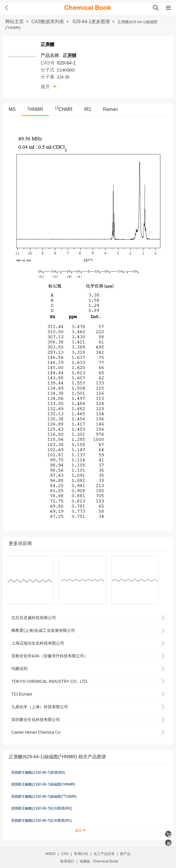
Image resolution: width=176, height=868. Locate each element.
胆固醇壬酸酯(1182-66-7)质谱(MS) (38, 772)
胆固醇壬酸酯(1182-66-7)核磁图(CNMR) (44, 796)
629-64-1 (66, 63)
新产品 (125, 854)
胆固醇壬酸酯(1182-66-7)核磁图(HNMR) (43, 784)
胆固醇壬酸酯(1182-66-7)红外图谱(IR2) (42, 808)
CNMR (64, 109)
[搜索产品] (156, 8)
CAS (65, 854)
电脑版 (85, 861)
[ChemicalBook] (88, 8)
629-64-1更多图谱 (91, 22)
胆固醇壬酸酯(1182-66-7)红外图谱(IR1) (42, 821)
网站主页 (14, 22)
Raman (110, 109)
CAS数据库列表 (48, 22)
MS (12, 109)
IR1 (88, 109)
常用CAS (81, 854)
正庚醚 (70, 55)
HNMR (35, 109)
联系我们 (67, 861)
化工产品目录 (104, 854)
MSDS (51, 854)
